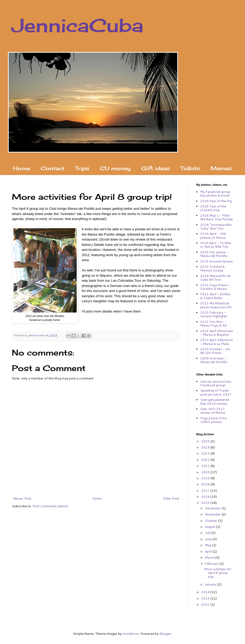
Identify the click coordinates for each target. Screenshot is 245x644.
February (212, 563)
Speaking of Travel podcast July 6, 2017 (216, 392)
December (213, 508)
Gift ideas (156, 168)
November (213, 514)
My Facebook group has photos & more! (215, 194)
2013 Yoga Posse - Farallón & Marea (215, 287)
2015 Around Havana (216, 261)
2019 (206, 478)
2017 (206, 491)
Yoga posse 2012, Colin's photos (214, 420)
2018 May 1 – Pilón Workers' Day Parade (217, 217)
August (210, 527)
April (209, 551)
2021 (206, 466)
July (208, 533)
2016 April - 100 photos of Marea (213, 235)
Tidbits (190, 168)
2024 (206, 447)
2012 (206, 604)
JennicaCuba (78, 25)
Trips (82, 168)
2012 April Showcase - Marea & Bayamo (217, 333)
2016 (206, 497)
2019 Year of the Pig (216, 201)
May (209, 545)
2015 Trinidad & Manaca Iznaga (212, 268)
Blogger (165, 634)
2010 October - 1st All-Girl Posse (215, 351)
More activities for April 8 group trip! (218, 573)
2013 (206, 598)
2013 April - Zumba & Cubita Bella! (215, 296)
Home (22, 168)
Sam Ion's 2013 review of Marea (213, 411)
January (211, 584)
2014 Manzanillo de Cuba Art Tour (215, 278)
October (212, 521)
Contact (53, 168)
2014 (206, 592)
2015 (206, 503)
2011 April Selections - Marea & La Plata (217, 342)
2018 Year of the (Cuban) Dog (213, 208)
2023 (206, 453)
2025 (206, 441)
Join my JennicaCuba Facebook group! (216, 383)
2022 (206, 460)
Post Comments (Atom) (50, 506)
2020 (206, 472)
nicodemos (131, 634)
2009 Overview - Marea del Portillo (214, 360)
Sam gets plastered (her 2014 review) (215, 401)
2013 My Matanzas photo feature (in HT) (216, 305)
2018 (206, 484)
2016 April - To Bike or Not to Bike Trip (216, 245)
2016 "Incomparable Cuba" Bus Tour (216, 226)
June (209, 539)
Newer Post (22, 498)
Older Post (171, 498)
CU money (115, 168)
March (210, 557)
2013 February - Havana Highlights (214, 314)
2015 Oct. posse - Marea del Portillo (214, 254)
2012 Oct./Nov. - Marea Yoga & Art (214, 323)
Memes (221, 168)
